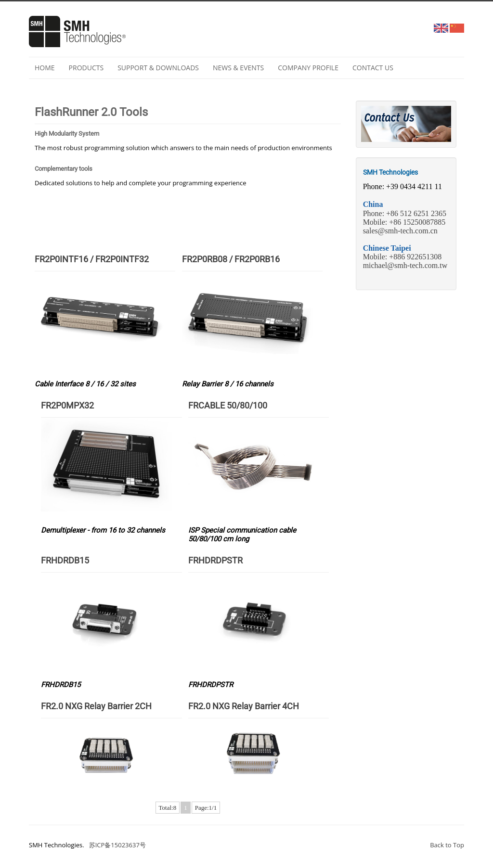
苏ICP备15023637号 (117, 845)
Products (86, 68)
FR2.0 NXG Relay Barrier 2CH (96, 706)
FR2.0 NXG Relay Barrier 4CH (244, 706)
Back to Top (447, 845)
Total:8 (168, 808)
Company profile (308, 68)
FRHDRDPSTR (215, 560)
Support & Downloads (158, 68)
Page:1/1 (206, 808)
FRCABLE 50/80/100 (228, 405)
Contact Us (373, 68)
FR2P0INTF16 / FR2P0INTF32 (92, 259)
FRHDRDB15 (65, 560)
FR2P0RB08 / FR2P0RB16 (231, 259)
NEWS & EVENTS (238, 68)
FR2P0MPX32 (67, 405)
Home (45, 68)
